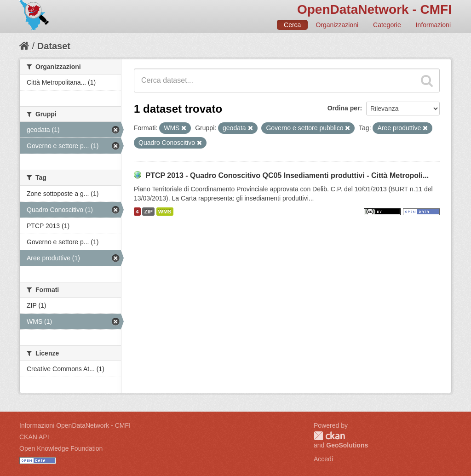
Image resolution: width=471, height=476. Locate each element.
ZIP (148, 212)
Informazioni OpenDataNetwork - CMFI (75, 425)
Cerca (292, 25)
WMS (165, 212)
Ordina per (344, 108)
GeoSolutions (347, 445)
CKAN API (34, 437)
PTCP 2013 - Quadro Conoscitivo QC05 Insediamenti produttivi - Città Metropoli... (287, 175)
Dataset (54, 46)
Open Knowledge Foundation (61, 448)
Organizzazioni (337, 25)
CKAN (329, 436)
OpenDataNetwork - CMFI (374, 9)
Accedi (323, 459)
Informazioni (433, 25)
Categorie (387, 25)
